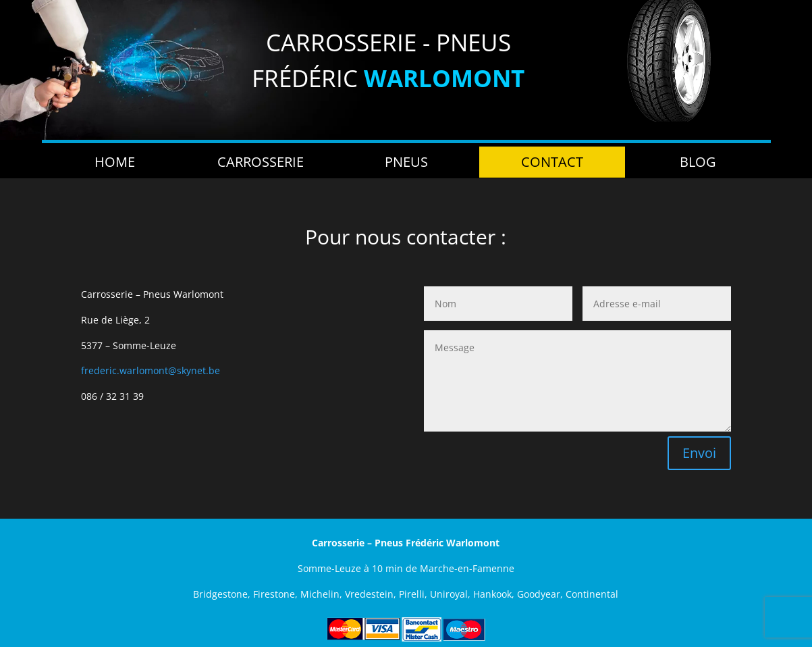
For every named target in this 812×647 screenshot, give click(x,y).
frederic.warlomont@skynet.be (151, 370)
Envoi (699, 453)
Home (115, 162)
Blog (698, 162)
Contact (552, 162)
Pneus (406, 162)
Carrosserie (261, 162)
